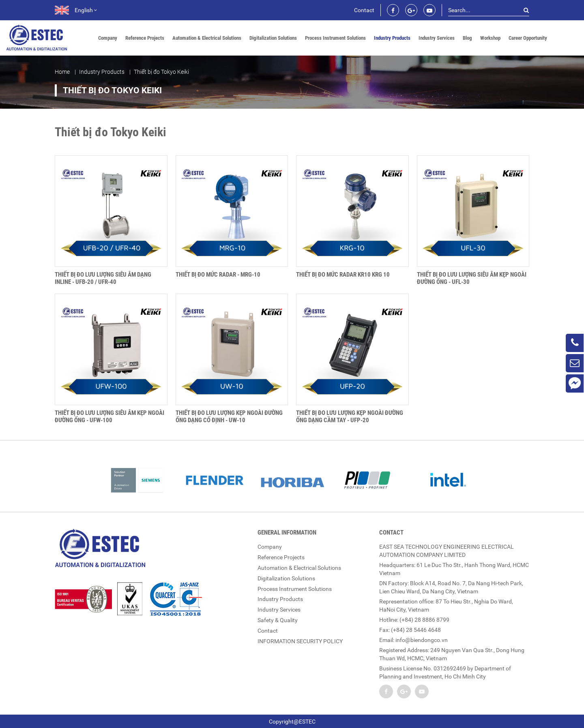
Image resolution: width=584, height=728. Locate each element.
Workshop (490, 38)
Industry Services (437, 38)
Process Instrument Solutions (335, 38)
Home (62, 72)
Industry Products (392, 38)
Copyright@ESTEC (292, 721)
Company (108, 38)
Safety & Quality (278, 617)
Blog (467, 38)
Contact (364, 10)
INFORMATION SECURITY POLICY (300, 638)
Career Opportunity (528, 38)
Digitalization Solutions (273, 38)
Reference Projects (145, 38)
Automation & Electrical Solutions (207, 38)
